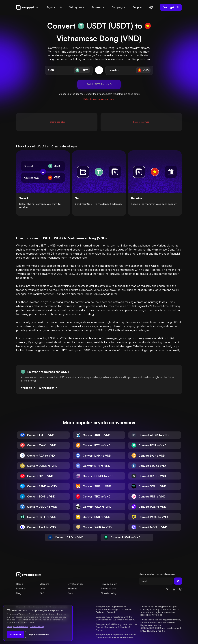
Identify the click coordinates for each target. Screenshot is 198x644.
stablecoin (42, 326)
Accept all (16, 634)
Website (29, 388)
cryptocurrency (36, 253)
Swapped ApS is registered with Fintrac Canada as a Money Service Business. (116, 636)
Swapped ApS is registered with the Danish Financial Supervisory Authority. (115, 618)
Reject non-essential (39, 634)
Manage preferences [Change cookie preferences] (18, 626)
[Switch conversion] (99, 70)
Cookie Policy (37, 626)
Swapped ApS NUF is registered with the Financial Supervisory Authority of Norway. (117, 627)
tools (100, 274)
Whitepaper (48, 388)
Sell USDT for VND (99, 84)
